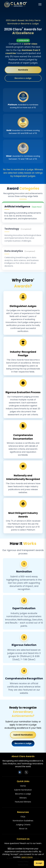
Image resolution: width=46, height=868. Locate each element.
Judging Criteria (23, 825)
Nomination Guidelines (23, 821)
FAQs (23, 817)
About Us (23, 829)
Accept (39, 863)
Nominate (23, 70)
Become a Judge (23, 79)
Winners (23, 798)
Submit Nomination (23, 735)
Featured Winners (23, 802)
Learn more (27, 857)
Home (23, 786)
